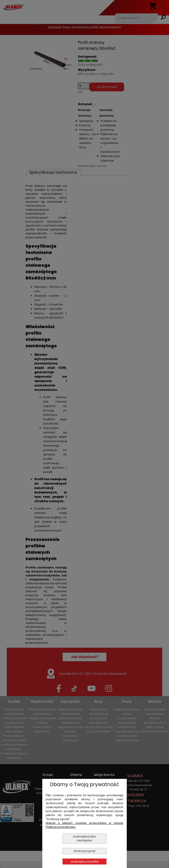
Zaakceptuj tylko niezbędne (84, 838)
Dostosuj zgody (84, 851)
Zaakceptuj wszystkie (84, 862)
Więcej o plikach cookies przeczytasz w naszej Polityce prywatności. (84, 825)
